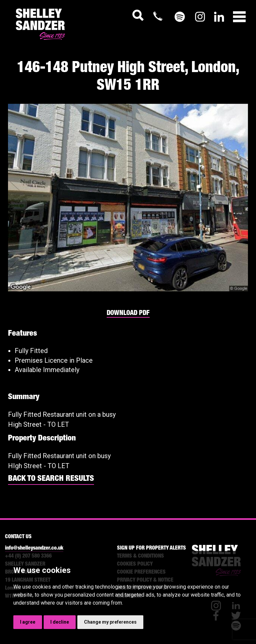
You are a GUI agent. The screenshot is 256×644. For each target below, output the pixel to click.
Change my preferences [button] (110, 622)
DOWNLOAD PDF (128, 314)
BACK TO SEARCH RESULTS (51, 479)
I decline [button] (60, 622)
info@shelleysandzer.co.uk (34, 549)
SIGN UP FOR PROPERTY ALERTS (151, 549)
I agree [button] (28, 622)
